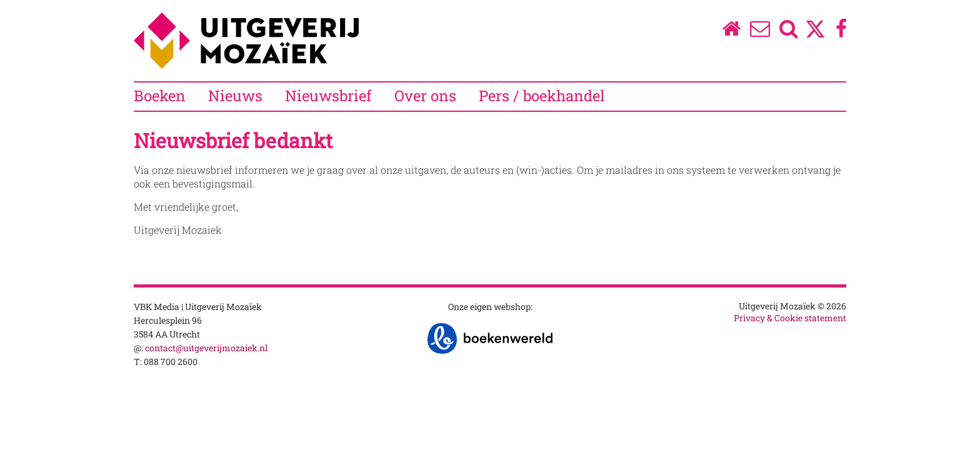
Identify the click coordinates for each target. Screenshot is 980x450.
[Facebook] (842, 32)
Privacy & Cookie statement (790, 318)
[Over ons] (760, 32)
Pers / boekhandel (542, 96)
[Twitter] (815, 35)
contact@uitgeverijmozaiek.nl (206, 348)
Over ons (425, 96)
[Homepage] (731, 32)
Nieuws (235, 96)
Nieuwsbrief (328, 96)
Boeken (160, 96)
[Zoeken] (789, 32)
